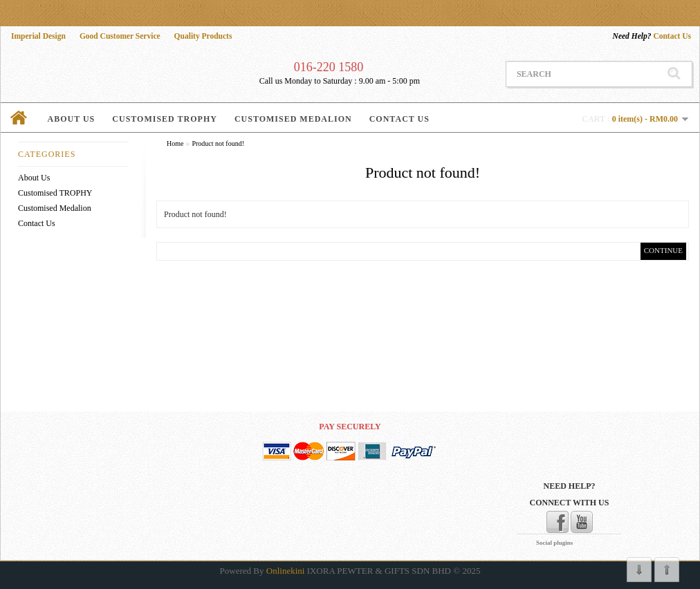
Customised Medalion (293, 119)
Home (175, 143)
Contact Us (652, 36)
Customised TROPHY (165, 119)
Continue (663, 250)
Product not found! (218, 143)
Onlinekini (286, 571)
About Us (72, 119)
